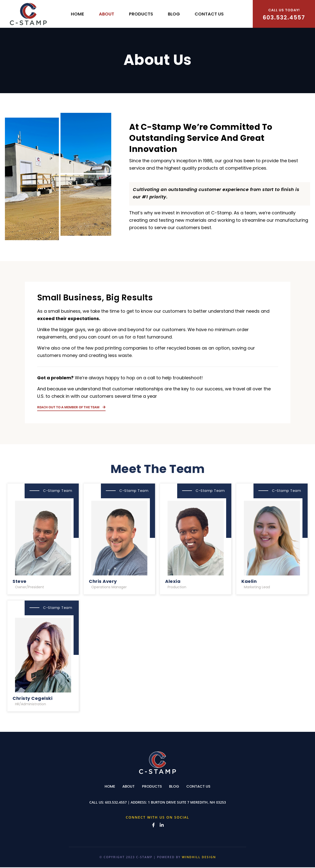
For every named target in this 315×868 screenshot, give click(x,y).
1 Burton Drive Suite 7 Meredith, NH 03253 (187, 803)
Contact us (209, 14)
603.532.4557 (284, 15)
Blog (174, 14)
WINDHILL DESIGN (199, 858)
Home (78, 14)
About (107, 14)
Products (141, 14)
